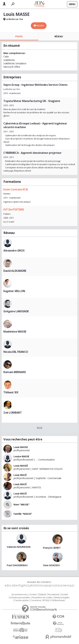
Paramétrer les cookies (42, 598)
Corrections (36, 600)
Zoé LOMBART (13, 413)
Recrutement (54, 595)
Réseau (59, 36)
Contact (33, 595)
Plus (39, 428)
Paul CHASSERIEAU (17, 565)
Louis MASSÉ (21, 466)
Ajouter (40, 25)
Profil (19, 36)
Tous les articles (21, 600)
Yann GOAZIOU (51, 565)
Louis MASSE (21, 447)
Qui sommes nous (20, 595)
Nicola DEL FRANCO (16, 352)
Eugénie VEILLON (14, 291)
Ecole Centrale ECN (16, 189)
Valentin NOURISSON (19, 547)
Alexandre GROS (14, 251)
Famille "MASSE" (23, 514)
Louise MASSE (21, 456)
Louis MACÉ (20, 475)
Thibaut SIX (11, 392)
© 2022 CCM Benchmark (54, 600)
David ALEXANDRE (15, 271)
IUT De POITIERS (14, 209)
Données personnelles (20, 598)
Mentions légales (62, 598)
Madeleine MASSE (15, 332)
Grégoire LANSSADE (16, 311)
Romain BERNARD (15, 372)
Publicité (42, 595)
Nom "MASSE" (21, 504)
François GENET (52, 548)
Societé (64, 595)
